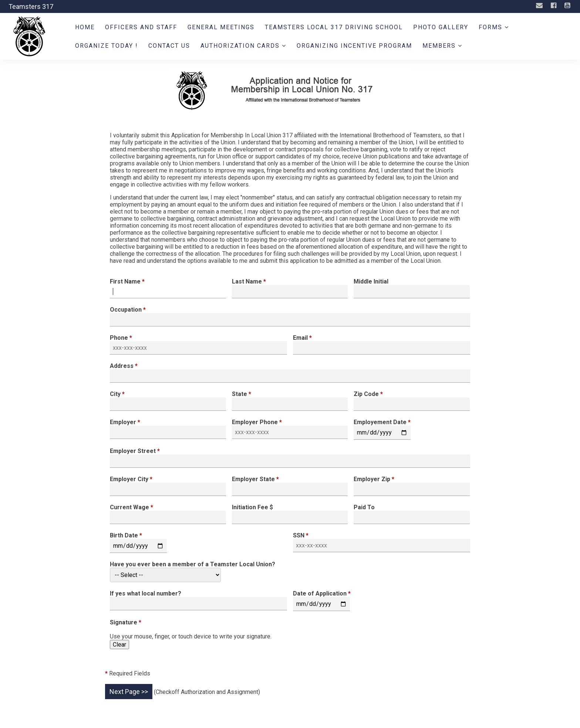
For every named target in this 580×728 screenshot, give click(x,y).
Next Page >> (129, 692)
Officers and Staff (141, 27)
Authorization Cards (243, 46)
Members (442, 46)
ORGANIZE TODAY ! (107, 46)
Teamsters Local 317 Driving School (334, 27)
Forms (494, 27)
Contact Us (169, 46)
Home (85, 27)
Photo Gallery (441, 27)
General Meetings (221, 27)
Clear (119, 645)
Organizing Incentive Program (354, 46)
